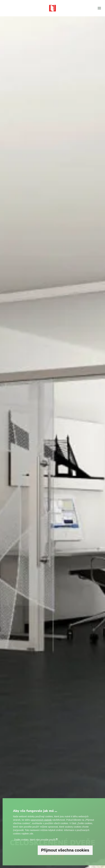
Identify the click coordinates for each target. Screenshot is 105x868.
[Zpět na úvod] (52, 8)
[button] (99, 8)
